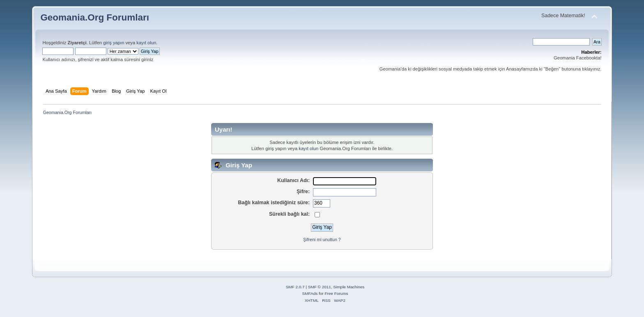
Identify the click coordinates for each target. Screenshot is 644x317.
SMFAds (310, 293)
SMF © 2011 (320, 287)
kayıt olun (146, 43)
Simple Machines (349, 287)
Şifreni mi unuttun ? (322, 239)
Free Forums (336, 293)
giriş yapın (114, 43)
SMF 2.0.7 (295, 287)
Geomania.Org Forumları (95, 17)
